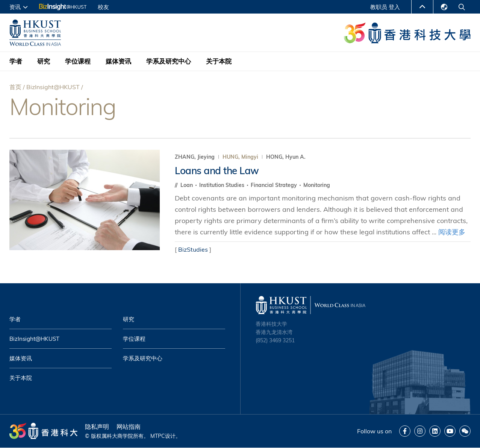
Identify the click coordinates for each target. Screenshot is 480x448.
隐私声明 (97, 427)
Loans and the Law (217, 171)
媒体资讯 (118, 61)
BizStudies (193, 249)
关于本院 (219, 61)
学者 (16, 61)
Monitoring (317, 185)
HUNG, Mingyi (240, 157)
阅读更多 (452, 232)
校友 (103, 7)
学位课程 (78, 61)
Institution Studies (223, 185)
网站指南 (129, 427)
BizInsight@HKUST (53, 87)
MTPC (158, 436)
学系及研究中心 (169, 61)
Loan (187, 185)
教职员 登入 (385, 7)
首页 (15, 87)
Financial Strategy (275, 185)
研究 (44, 61)
